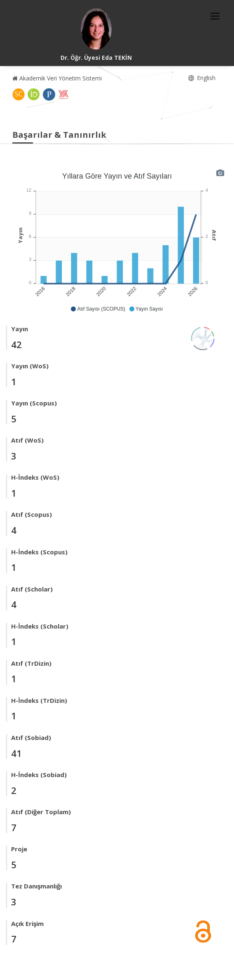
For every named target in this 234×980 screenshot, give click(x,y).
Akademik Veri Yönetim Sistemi (57, 78)
